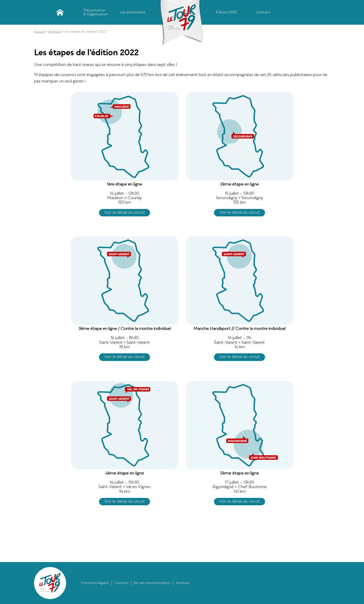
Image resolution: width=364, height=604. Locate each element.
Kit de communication (152, 583)
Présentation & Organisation (96, 12)
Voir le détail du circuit (125, 213)
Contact (263, 12)
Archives (55, 32)
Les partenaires (133, 12)
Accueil (59, 12)
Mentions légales (95, 583)
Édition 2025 (226, 12)
